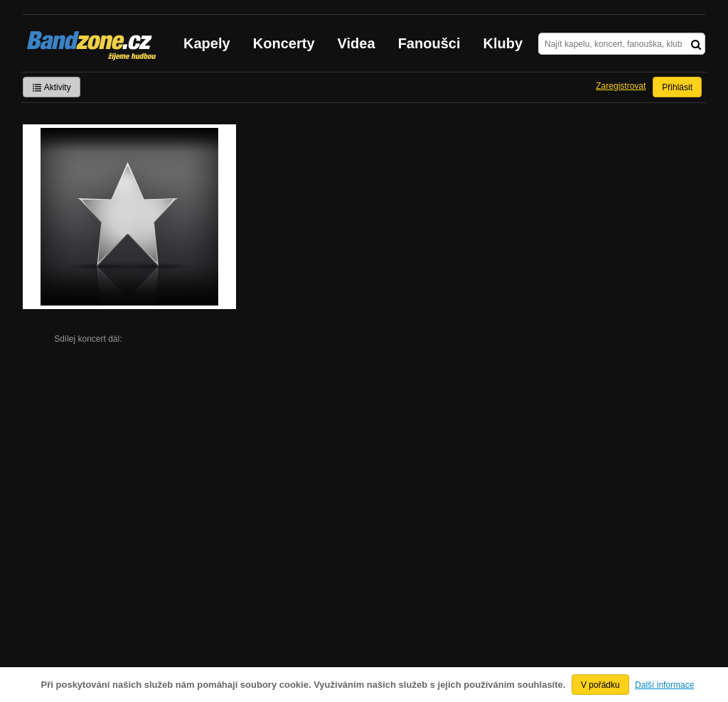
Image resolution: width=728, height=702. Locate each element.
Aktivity (52, 87)
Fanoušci (429, 43)
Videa (357, 43)
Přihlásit (677, 87)
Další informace (664, 685)
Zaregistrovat (621, 86)
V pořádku (600, 685)
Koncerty (284, 43)
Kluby (503, 43)
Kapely (207, 43)
